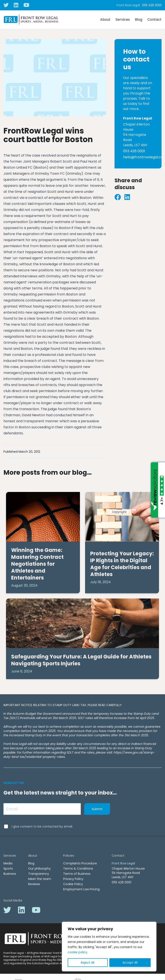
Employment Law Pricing (81, 889)
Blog (139, 20)
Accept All (130, 963)
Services (123, 20)
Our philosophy (39, 868)
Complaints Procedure (80, 863)
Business (10, 874)
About (105, 20)
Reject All (88, 963)
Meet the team (40, 879)
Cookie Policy (73, 884)
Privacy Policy (73, 879)
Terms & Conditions (78, 868)
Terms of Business (77, 874)
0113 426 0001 (152, 5)
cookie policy (77, 952)
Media (8, 863)
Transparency (39, 874)
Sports (8, 868)
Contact (154, 20)
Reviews (34, 884)
